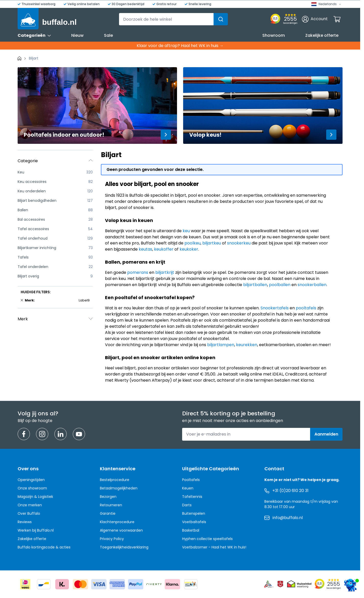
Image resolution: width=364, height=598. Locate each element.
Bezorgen (108, 497)
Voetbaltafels (194, 522)
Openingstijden (31, 480)
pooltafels (306, 308)
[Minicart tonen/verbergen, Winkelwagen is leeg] (337, 19)
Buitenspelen (194, 513)
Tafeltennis (192, 497)
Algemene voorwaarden (121, 530)
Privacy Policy (112, 539)
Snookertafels (275, 308)
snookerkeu (239, 243)
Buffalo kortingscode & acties (44, 547)
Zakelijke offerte (322, 35)
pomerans (138, 272)
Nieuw (77, 35)
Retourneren (111, 505)
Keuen (188, 488)
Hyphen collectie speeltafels (207, 539)
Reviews (25, 522)
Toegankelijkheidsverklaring (124, 547)
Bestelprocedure (115, 480)
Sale (108, 35)
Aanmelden (326, 434)
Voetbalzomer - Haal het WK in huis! (214, 547)
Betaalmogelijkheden (119, 488)
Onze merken (30, 505)
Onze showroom (32, 488)
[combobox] (173, 19)
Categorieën (34, 35)
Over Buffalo (29, 513)
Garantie (108, 513)
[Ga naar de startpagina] (47, 19)
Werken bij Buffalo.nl (36, 530)
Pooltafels (191, 480)
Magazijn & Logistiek (35, 497)
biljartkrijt (165, 272)
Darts (187, 505)
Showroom (274, 35)
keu (186, 231)
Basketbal (191, 530)
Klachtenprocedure (117, 522)
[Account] (315, 19)
